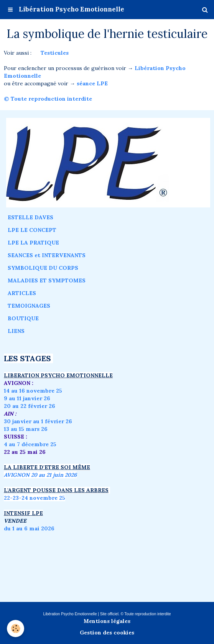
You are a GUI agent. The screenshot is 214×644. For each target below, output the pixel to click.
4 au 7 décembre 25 (30, 444)
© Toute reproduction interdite (49, 99)
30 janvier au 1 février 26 (38, 421)
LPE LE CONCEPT (32, 230)
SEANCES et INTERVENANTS (47, 255)
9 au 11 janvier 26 (27, 398)
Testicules (55, 53)
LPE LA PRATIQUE (33, 243)
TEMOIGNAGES (29, 306)
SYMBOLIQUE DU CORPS (43, 268)
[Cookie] (16, 629)
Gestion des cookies (107, 633)
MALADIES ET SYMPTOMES (47, 280)
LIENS (16, 331)
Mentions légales (107, 621)
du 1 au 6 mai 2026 (30, 528)
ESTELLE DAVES (30, 217)
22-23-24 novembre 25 (35, 498)
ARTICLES (22, 293)
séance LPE (92, 83)
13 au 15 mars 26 (26, 429)
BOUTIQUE (23, 318)
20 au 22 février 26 (30, 406)
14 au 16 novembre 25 (33, 391)
